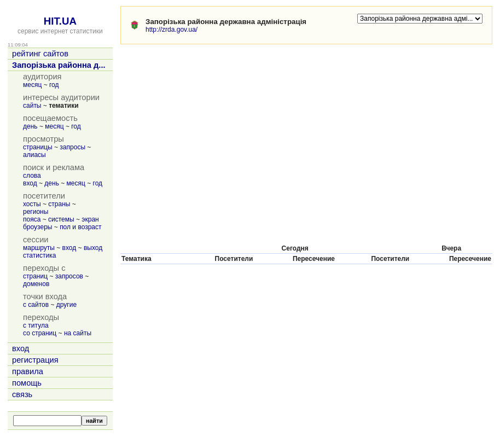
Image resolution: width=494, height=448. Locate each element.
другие (66, 305)
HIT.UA (60, 21)
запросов (69, 276)
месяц (32, 85)
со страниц (40, 333)
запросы (72, 147)
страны (59, 204)
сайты (32, 106)
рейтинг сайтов (40, 54)
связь (22, 394)
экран (90, 219)
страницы (38, 147)
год (54, 85)
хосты (32, 204)
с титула (36, 325)
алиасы (34, 155)
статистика (39, 255)
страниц (35, 276)
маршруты (39, 248)
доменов (36, 284)
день (30, 126)
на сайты (78, 333)
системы (61, 219)
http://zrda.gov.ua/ (172, 30)
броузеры (37, 227)
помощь (27, 383)
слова (32, 176)
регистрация (35, 360)
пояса (32, 219)
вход (30, 183)
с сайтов (36, 305)
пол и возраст (80, 227)
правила (28, 371)
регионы (36, 212)
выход (93, 248)
